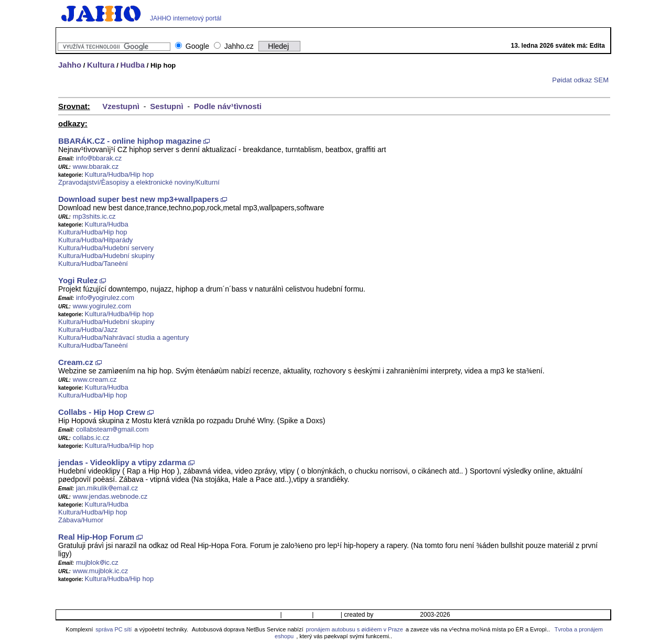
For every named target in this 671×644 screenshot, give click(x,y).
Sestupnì (166, 106)
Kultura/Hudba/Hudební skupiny (106, 256)
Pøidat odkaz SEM (580, 80)
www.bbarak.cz (96, 167)
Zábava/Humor (81, 520)
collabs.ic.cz (91, 438)
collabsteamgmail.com (112, 429)
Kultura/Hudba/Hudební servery (106, 248)
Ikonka (327, 615)
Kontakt (297, 615)
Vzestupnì (121, 106)
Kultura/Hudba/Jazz (88, 330)
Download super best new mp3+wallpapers (138, 199)
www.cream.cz (95, 379)
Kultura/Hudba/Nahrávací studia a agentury (123, 337)
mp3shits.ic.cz (94, 216)
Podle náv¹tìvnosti (228, 106)
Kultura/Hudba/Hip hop (120, 174)
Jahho (70, 65)
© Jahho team (397, 615)
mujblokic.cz (97, 562)
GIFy (321, 33)
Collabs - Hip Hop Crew (102, 412)
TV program (351, 33)
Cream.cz (76, 362)
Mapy (382, 33)
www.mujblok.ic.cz (100, 571)
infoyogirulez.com (105, 298)
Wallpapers (293, 33)
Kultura (101, 65)
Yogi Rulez (78, 280)
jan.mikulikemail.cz (107, 488)
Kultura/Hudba (107, 224)
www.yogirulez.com (102, 306)
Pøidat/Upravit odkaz (247, 615)
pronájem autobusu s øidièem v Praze (355, 629)
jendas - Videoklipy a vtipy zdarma (122, 462)
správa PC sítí (113, 629)
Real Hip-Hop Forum (96, 537)
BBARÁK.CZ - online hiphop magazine (130, 141)
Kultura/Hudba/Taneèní (93, 264)
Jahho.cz (239, 46)
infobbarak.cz (99, 158)
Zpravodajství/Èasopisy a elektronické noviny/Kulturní (139, 182)
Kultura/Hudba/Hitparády (95, 240)
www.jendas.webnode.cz (110, 496)
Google (197, 46)
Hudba (132, 65)
